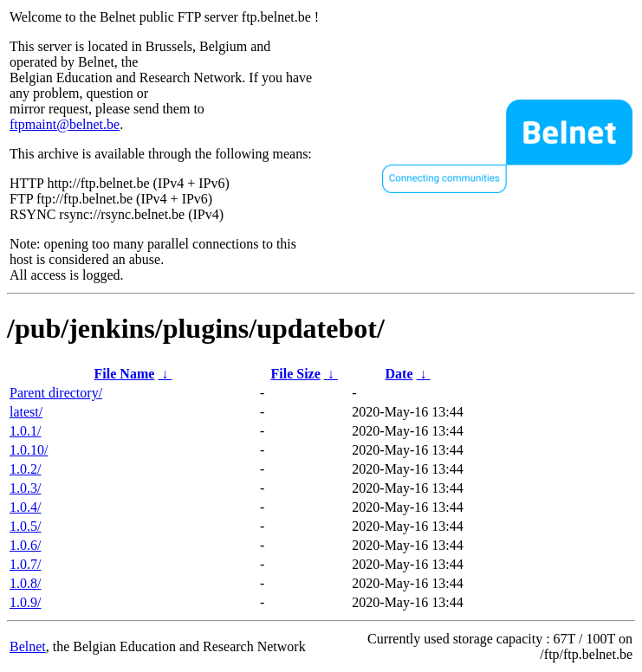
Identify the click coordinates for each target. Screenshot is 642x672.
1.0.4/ (25, 507)
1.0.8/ (25, 583)
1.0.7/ (25, 564)
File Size (295, 374)
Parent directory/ (56, 393)
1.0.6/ (25, 545)
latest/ (26, 412)
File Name (125, 374)
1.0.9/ (25, 602)
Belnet (28, 646)
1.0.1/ (25, 431)
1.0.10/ (29, 450)
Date (399, 374)
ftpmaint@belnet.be (65, 124)
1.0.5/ (25, 526)
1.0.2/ (25, 469)
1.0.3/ (25, 488)
